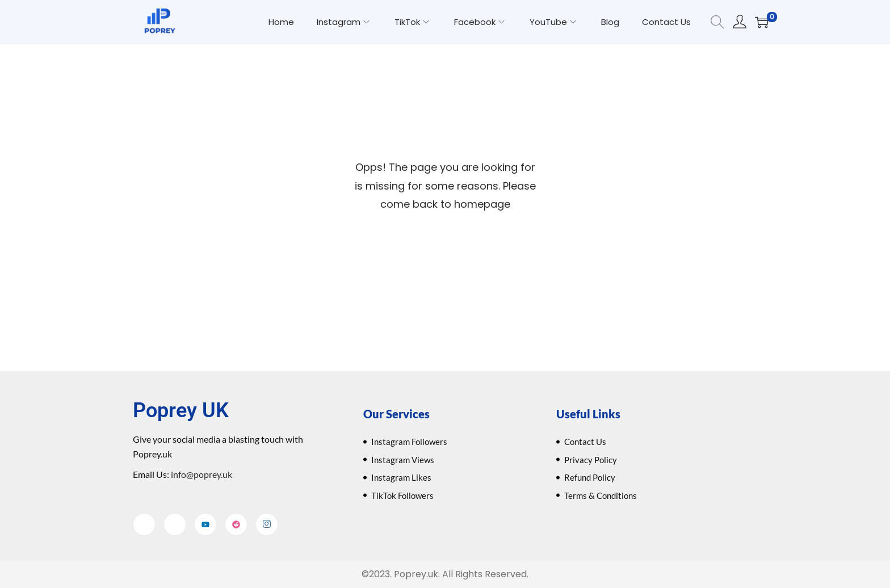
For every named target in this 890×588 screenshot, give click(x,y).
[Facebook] (144, 524)
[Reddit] (236, 524)
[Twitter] (175, 524)
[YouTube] (205, 524)
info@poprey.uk (201, 474)
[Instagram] (267, 524)
